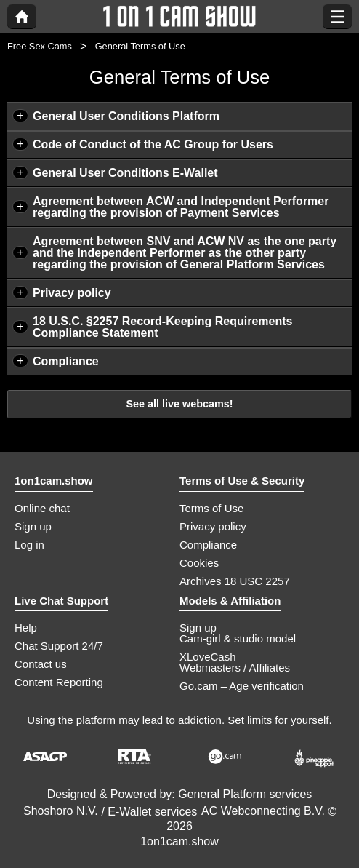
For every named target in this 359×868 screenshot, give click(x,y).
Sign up (33, 526)
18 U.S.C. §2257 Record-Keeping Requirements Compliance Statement (162, 327)
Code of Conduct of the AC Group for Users (153, 144)
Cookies (199, 563)
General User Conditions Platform (126, 116)
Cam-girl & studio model (238, 638)
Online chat (42, 508)
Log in (29, 545)
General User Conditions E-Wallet (125, 173)
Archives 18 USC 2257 (235, 581)
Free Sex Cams (40, 46)
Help (26, 628)
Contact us (41, 664)
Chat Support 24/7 (59, 646)
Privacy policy (72, 293)
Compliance (66, 361)
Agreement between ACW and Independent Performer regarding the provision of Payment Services (181, 207)
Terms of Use (211, 508)
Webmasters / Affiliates (235, 668)
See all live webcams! (179, 404)
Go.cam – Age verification (242, 686)
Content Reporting (59, 682)
